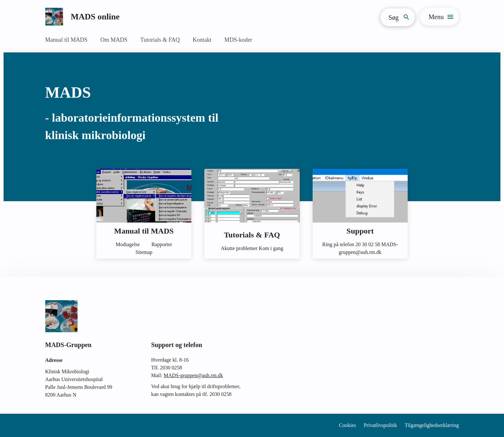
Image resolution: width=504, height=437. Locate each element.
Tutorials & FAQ (160, 40)
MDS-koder (238, 40)
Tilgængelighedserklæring (432, 425)
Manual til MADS (66, 40)
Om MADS (114, 40)
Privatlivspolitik (380, 425)
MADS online (95, 17)
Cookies (348, 425)
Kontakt (202, 40)
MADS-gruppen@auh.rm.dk (193, 375)
